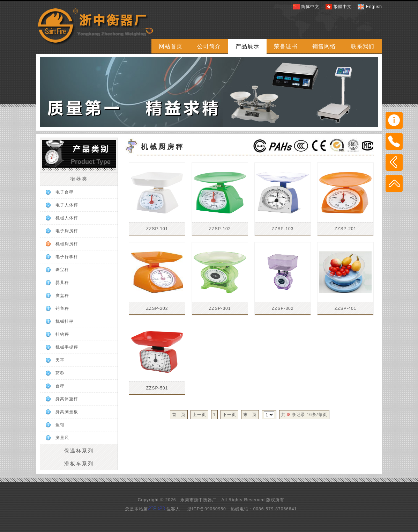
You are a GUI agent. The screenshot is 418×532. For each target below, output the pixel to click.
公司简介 (209, 46)
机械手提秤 (67, 347)
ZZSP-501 (157, 388)
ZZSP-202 (157, 308)
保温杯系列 (79, 451)
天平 (60, 360)
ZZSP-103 (283, 229)
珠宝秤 (62, 270)
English (374, 7)
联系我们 (363, 46)
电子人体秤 (67, 205)
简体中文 (310, 7)
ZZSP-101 (157, 229)
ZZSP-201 (346, 229)
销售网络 (324, 46)
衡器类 (79, 179)
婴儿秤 (62, 283)
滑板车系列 (79, 464)
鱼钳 (60, 425)
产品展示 (247, 46)
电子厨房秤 (67, 231)
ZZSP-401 (346, 308)
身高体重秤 (67, 399)
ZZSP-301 (220, 308)
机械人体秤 (67, 218)
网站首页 (171, 46)
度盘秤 (62, 296)
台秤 (60, 386)
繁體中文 (343, 7)
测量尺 (62, 438)
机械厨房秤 (67, 244)
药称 (60, 373)
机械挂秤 (65, 321)
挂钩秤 (62, 334)
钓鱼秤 (62, 308)
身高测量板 (67, 412)
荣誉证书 (286, 46)
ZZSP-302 (283, 308)
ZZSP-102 (220, 229)
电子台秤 (65, 192)
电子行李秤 (67, 257)
